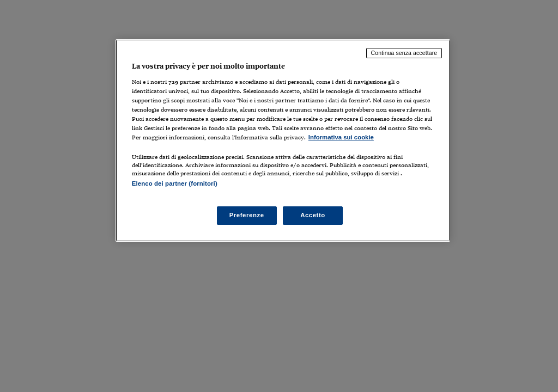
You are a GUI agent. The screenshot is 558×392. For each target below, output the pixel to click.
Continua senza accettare (404, 53)
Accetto (313, 215)
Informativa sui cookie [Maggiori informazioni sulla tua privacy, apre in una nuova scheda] (341, 137)
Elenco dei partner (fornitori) (175, 183)
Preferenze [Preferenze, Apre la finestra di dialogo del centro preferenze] (247, 215)
